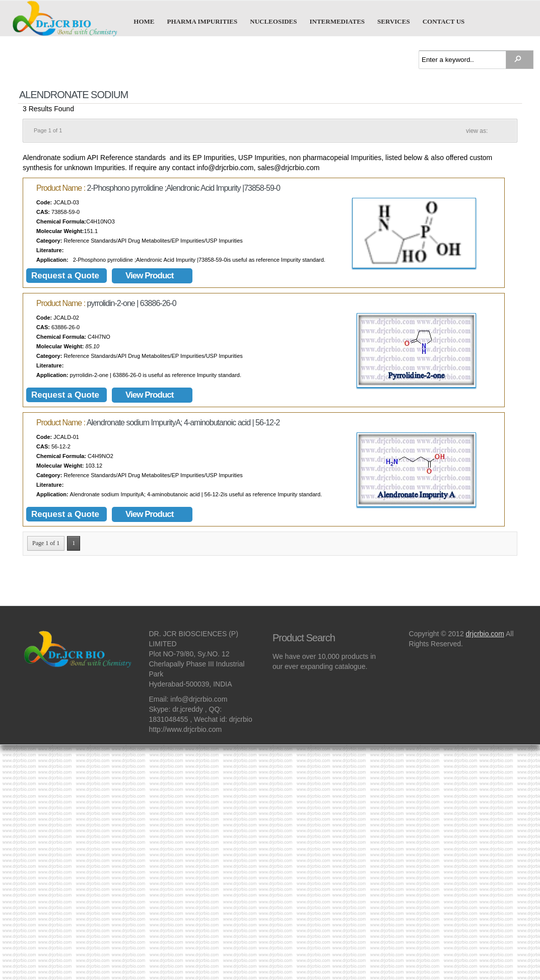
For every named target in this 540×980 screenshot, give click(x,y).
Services (394, 21)
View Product (149, 276)
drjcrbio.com (485, 634)
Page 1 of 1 (46, 543)
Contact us (444, 21)
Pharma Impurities (202, 21)
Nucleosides (273, 21)
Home (144, 21)
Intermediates (337, 21)
